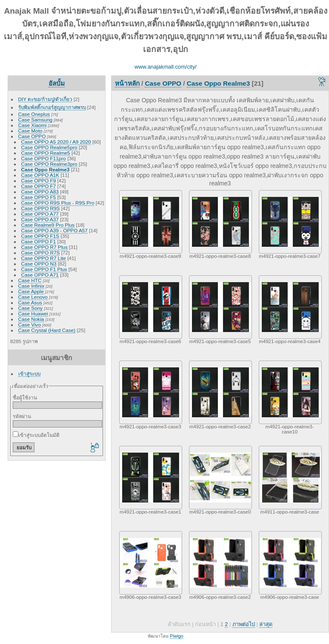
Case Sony (31, 308)
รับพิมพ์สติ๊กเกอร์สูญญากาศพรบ (52, 107)
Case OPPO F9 (39, 180)
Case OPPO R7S (41, 253)
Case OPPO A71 (40, 275)
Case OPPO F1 (39, 241)
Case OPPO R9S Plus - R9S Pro (58, 203)
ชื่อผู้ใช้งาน (25, 397)
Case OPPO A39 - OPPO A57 (54, 230)
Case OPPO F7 (39, 186)
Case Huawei (33, 313)
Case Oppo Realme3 (46, 169)
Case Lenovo (33, 297)
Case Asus (30, 302)
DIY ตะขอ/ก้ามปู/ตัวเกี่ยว (45, 99)
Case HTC (30, 280)
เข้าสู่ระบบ (29, 374)
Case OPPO (32, 136)
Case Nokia (31, 319)
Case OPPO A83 (40, 192)
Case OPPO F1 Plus (44, 269)
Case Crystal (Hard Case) (47, 330)
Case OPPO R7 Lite (44, 258)
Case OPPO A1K (40, 175)
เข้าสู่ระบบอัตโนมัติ (36, 435)
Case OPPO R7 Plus (44, 247)
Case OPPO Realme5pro (49, 147)
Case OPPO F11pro (44, 158)
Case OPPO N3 (39, 264)
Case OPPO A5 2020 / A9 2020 (56, 142)
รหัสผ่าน (22, 416)
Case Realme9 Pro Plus (48, 225)
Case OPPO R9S (41, 208)
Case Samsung (35, 120)
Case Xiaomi (33, 125)
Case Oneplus (34, 114)
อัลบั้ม (57, 83)
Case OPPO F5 (39, 197)
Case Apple (31, 291)
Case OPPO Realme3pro (49, 164)
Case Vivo (30, 325)
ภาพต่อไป (244, 624)
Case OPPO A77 (40, 214)
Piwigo (176, 636)
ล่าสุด (266, 624)
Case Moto (30, 131)
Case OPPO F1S (40, 236)
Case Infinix (31, 286)
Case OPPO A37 (40, 219)
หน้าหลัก (127, 83)
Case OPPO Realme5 (46, 153)
